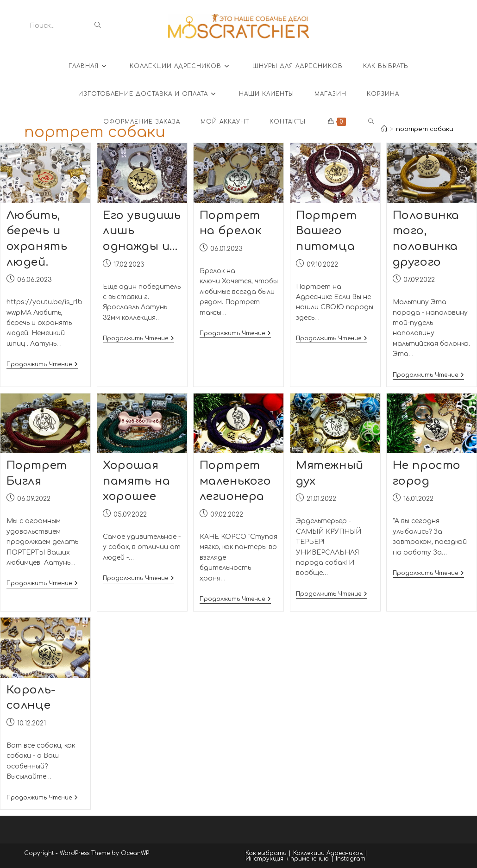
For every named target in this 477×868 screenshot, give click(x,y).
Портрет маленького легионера (235, 483)
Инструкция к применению (287, 860)
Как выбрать (266, 854)
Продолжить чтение (42, 367)
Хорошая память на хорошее (136, 483)
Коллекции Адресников (328, 854)
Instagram (351, 860)
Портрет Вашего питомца (326, 233)
